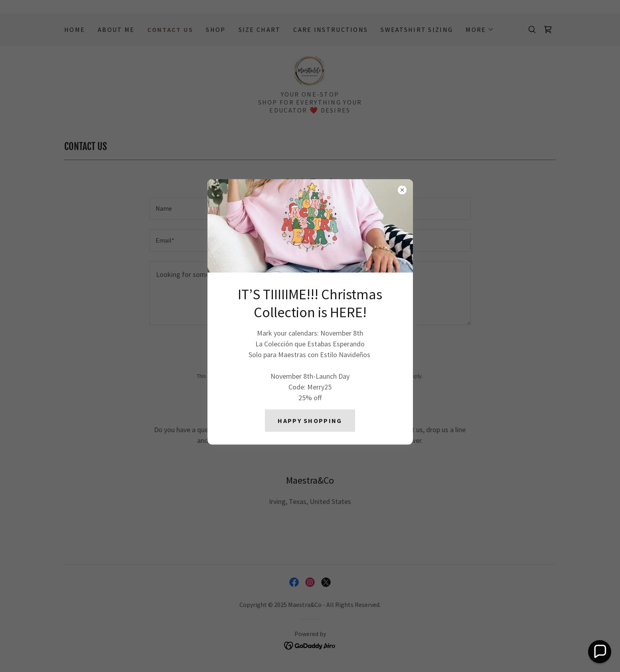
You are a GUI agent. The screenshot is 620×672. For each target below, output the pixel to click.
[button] (600, 652)
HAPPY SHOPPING (310, 421)
